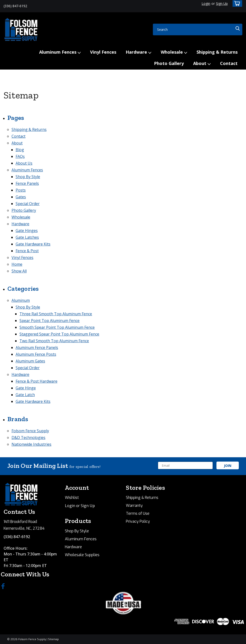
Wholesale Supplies (82, 555)
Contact (229, 63)
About (202, 64)
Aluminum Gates (30, 361)
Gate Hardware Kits (33, 244)
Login (206, 3)
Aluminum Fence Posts (36, 354)
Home (17, 264)
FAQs (20, 156)
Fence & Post (27, 251)
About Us (24, 163)
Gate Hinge (26, 388)
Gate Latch (25, 395)
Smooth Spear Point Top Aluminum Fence (57, 327)
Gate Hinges (27, 231)
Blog (20, 150)
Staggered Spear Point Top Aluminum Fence (59, 334)
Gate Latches (27, 237)
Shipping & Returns (217, 52)
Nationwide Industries (31, 444)
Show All (19, 271)
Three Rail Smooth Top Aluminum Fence (56, 314)
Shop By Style (28, 177)
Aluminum (21, 300)
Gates (21, 197)
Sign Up (222, 3)
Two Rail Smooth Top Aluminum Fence (54, 341)
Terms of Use (138, 513)
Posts (21, 190)
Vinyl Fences (103, 52)
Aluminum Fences (60, 52)
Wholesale (174, 52)
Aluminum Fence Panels (37, 348)
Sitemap (53, 639)
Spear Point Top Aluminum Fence (49, 321)
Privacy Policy (138, 521)
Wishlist (72, 498)
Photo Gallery (169, 63)
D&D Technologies (28, 438)
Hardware (138, 52)
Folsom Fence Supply (30, 431)
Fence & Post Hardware (37, 381)
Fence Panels (27, 183)
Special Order (28, 204)
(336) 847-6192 (17, 537)
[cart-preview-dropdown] (236, 3)
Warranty (134, 506)
